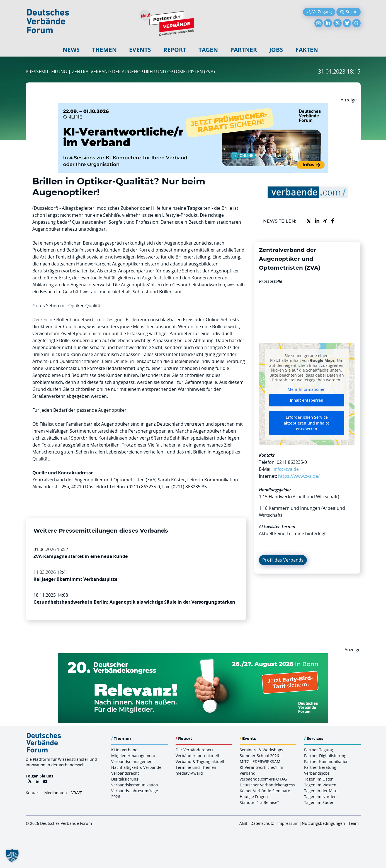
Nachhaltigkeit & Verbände (136, 767)
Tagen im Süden (319, 802)
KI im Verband (124, 750)
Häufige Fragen (254, 797)
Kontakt (33, 793)
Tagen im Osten (319, 779)
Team (354, 823)
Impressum (288, 823)
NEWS (71, 50)
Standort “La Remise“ (259, 802)
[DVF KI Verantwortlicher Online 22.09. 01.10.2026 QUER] (193, 107)
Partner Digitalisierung (325, 756)
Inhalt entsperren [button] (307, 400)
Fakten (307, 50)
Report (175, 50)
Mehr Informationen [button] (307, 389)
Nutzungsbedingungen (323, 823)
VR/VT (77, 793)
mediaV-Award (189, 773)
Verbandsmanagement (133, 761)
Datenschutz (262, 823)
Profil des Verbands (283, 560)
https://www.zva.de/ (299, 476)
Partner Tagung (319, 750)
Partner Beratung (320, 767)
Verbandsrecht (125, 773)
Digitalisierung (125, 779)
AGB (243, 823)
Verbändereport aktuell (197, 756)
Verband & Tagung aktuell (200, 761)
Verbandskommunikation (135, 785)
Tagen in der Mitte (321, 791)
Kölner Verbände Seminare (265, 791)
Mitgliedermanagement (133, 756)
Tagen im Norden (320, 797)
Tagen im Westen (320, 785)
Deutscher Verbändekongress (267, 785)
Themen (104, 50)
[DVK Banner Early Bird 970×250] (193, 657)
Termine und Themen (196, 767)
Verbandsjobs (317, 773)
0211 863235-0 (292, 462)
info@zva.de (286, 469)
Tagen (208, 50)
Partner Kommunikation (326, 761)
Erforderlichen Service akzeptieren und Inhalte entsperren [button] (307, 423)
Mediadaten (56, 793)
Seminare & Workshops (261, 750)
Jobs (276, 50)
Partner (244, 50)
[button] (12, 856)
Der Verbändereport (194, 750)
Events (140, 50)
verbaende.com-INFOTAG (263, 779)
